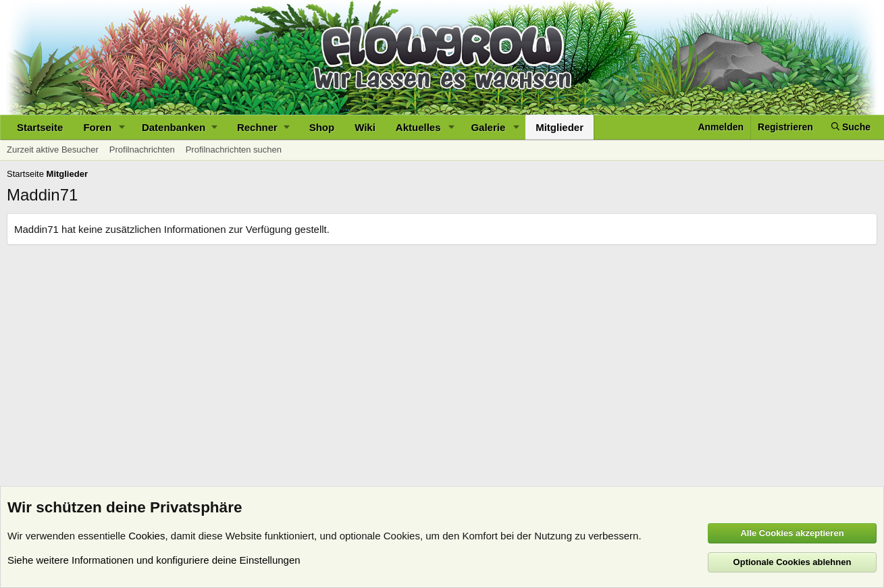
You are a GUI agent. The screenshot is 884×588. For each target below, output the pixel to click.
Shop (322, 127)
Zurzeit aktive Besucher (53, 150)
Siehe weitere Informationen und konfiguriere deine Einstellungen (154, 560)
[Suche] (851, 127)
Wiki (365, 127)
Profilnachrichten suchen (234, 150)
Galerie (488, 127)
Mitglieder (560, 127)
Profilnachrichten (142, 150)
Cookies (147, 536)
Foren (97, 127)
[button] (122, 127)
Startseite (40, 127)
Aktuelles (418, 127)
